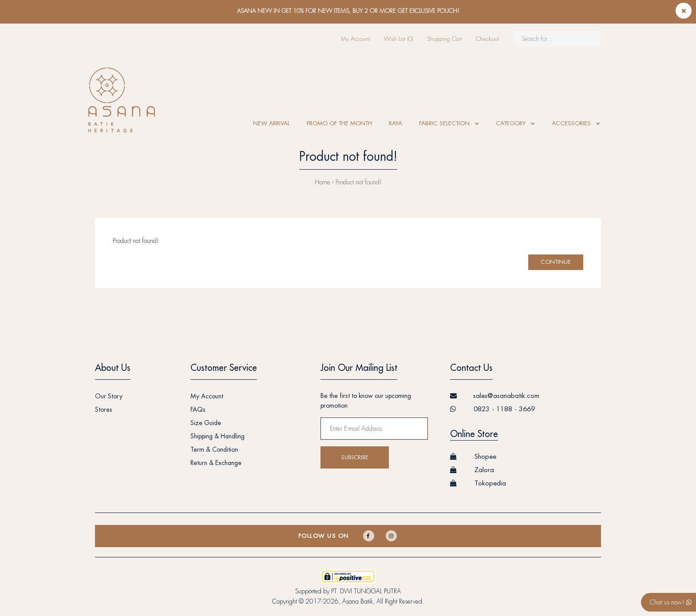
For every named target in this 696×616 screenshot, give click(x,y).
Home (322, 182)
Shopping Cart (445, 39)
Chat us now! (671, 602)
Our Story (109, 396)
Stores (104, 409)
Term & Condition (214, 449)
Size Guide (206, 423)
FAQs (198, 409)
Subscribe (355, 457)
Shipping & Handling (217, 436)
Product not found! (359, 182)
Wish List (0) (399, 39)
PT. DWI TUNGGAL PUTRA (366, 591)
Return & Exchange (216, 463)
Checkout (487, 39)
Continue (556, 262)
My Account (356, 39)
